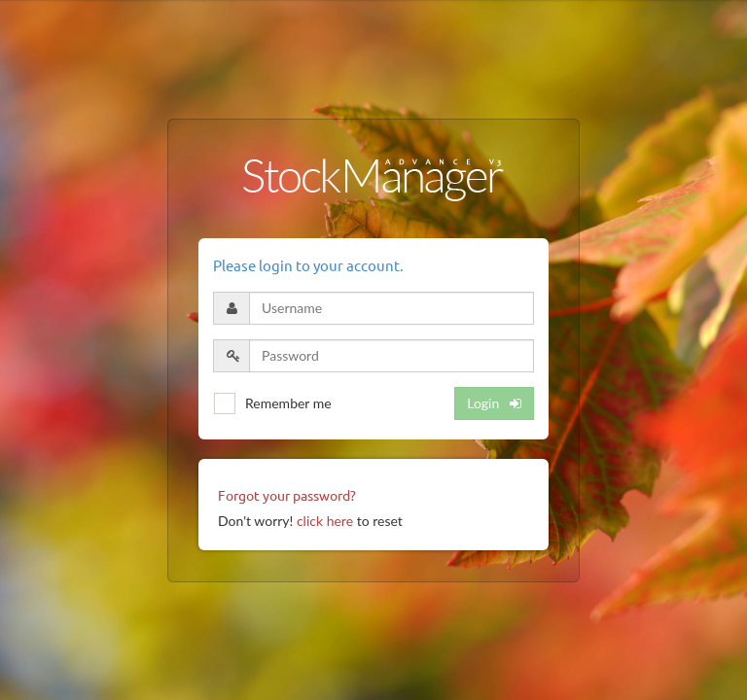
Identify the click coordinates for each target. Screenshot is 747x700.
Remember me (288, 403)
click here (325, 521)
